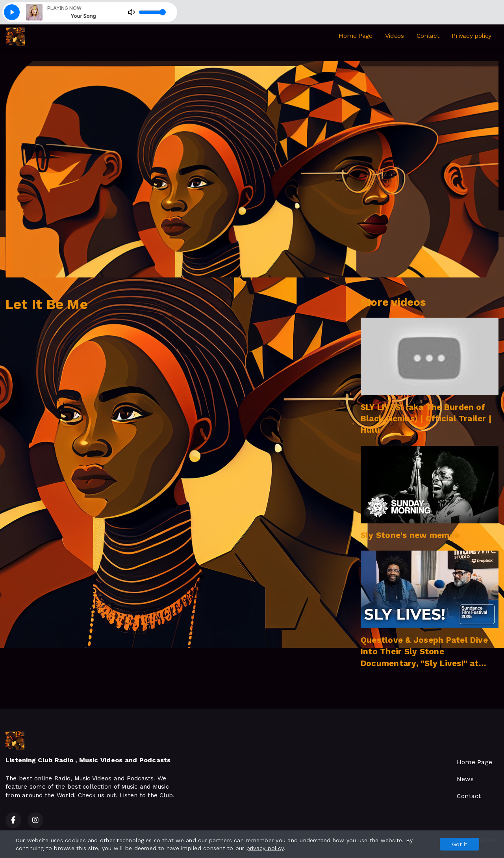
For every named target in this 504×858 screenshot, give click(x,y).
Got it (460, 844)
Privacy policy (472, 36)
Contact (428, 36)
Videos (395, 36)
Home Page (355, 36)
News (465, 779)
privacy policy (265, 848)
